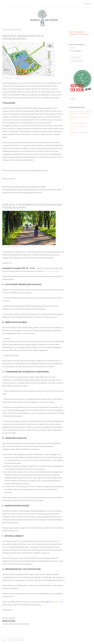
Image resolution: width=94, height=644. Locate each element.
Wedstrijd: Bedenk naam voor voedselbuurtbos (23, 37)
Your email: (72, 48)
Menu (89, 4)
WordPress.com (19, 641)
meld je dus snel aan (51, 271)
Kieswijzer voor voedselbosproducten (78, 123)
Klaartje (17, 78)
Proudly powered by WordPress (13, 639)
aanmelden (56, 602)
